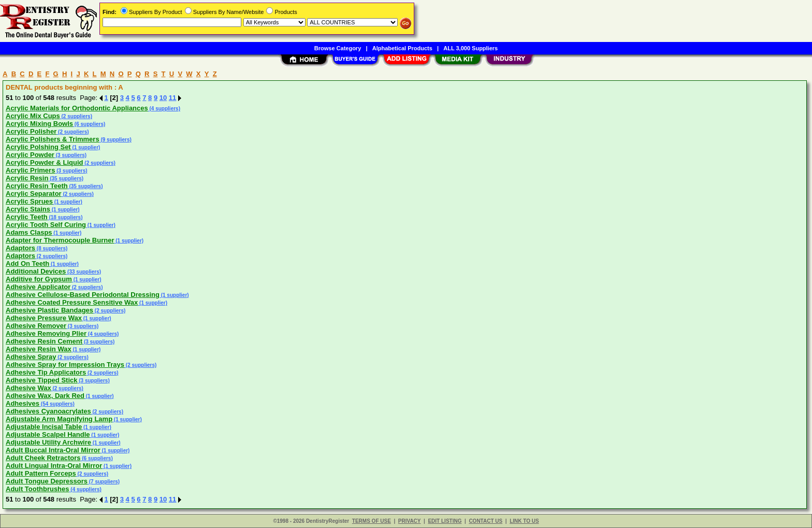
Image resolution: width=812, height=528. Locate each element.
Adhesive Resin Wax (39, 349)
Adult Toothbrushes (38, 489)
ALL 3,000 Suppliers (470, 48)
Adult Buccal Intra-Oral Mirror (53, 450)
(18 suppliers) (65, 217)
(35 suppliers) (66, 179)
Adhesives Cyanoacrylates (48, 411)
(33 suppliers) (83, 272)
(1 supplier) (86, 147)
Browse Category (338, 48)
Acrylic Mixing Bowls (39, 124)
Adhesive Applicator (38, 287)
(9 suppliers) (115, 140)
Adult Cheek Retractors (43, 458)
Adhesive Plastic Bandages (49, 310)
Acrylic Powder (30, 155)
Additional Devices (36, 271)
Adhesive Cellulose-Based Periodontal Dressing (83, 295)
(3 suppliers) (70, 155)
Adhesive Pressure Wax (44, 318)
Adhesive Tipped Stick (41, 380)
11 (172, 98)
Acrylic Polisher (31, 131)
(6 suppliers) (89, 124)
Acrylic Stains (28, 209)
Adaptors (20, 248)
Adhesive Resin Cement (44, 341)
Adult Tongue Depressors (47, 481)
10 (163, 98)
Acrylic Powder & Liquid (45, 162)
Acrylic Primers (30, 170)
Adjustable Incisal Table (44, 427)
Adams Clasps (29, 232)
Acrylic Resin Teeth (37, 186)
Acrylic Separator (34, 194)
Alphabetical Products (402, 48)
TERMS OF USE (372, 521)
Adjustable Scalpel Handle (48, 434)
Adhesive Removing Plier (46, 333)
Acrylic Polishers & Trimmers (53, 139)
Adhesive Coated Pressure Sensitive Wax (72, 302)
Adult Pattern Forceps (41, 473)
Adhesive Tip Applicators (46, 372)
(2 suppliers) (76, 116)
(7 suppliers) (104, 482)
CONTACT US (485, 521)
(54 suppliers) (57, 404)
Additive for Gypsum (39, 279)
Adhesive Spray (31, 357)
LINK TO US (524, 521)
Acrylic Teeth (27, 217)
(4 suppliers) (164, 109)
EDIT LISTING (445, 521)
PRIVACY (410, 521)
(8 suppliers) (51, 248)
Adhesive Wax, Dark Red (45, 396)
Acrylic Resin (27, 178)
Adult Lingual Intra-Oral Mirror (54, 466)
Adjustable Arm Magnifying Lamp (59, 419)
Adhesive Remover (36, 326)
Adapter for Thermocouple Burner (60, 240)
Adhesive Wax (28, 388)
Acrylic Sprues (29, 201)
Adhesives (23, 403)
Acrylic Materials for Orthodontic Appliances (77, 108)
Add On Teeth (27, 263)
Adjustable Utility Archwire (48, 442)
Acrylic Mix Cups (33, 116)
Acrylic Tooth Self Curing (46, 225)
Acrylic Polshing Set (38, 147)
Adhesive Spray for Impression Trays (65, 365)
